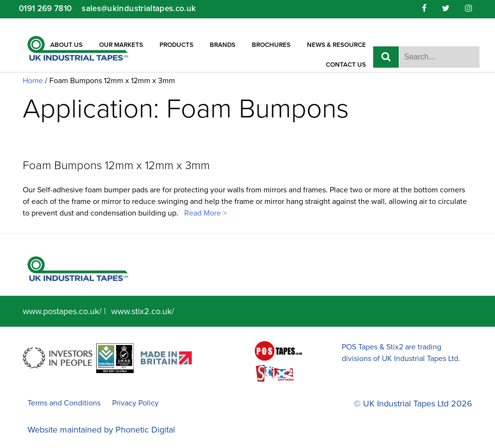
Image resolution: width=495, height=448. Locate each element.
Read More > (204, 213)
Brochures (271, 45)
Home (33, 81)
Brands (223, 45)
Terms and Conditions (64, 403)
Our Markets (121, 45)
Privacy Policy (135, 403)
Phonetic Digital (145, 430)
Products (176, 45)
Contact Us (346, 65)
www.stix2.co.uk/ (143, 311)
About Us (66, 45)
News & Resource (336, 45)
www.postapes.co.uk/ (62, 311)
